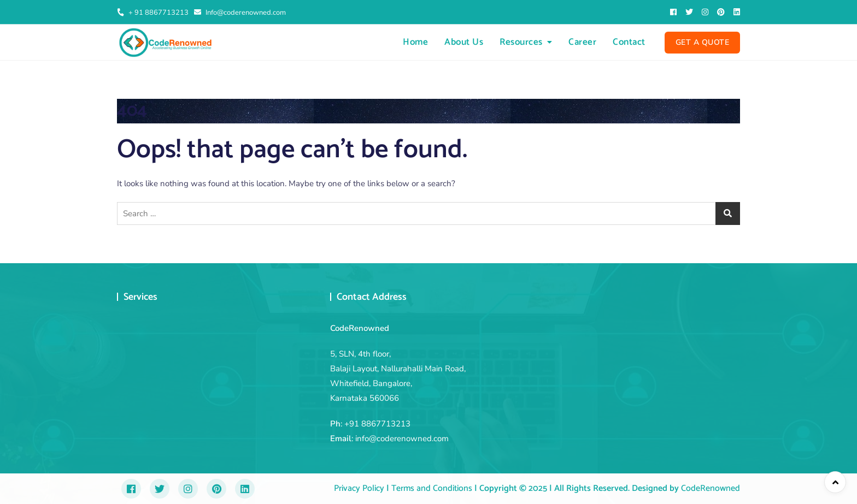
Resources (521, 42)
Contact (629, 42)
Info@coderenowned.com (240, 13)
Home (415, 42)
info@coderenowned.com (402, 438)
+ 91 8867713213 (153, 13)
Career (582, 42)
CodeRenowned (711, 488)
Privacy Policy (359, 488)
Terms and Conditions (431, 488)
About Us (464, 42)
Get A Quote (703, 42)
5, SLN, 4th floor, (360, 354)
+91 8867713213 (377, 424)
